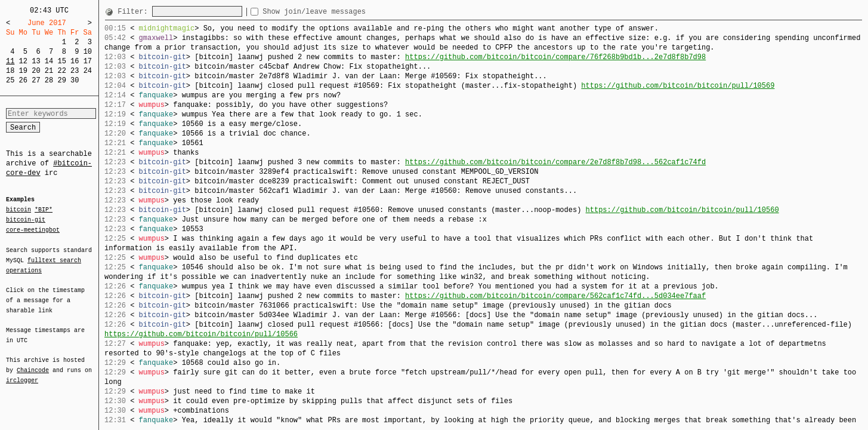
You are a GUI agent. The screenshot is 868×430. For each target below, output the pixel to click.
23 (75, 71)
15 (61, 61)
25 (10, 80)
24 (88, 71)
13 (36, 61)
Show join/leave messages (336, 12)
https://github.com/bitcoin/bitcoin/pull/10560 (682, 210)
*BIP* (44, 210)
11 (10, 61)
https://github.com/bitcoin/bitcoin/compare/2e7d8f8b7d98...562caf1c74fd (555, 162)
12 (23, 61)
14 (49, 61)
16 (75, 61)
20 (36, 71)
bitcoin (18, 210)
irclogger (22, 373)
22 (61, 71)
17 (88, 61)
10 (88, 52)
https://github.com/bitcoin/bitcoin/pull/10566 (201, 334)
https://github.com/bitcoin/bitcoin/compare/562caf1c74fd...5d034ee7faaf (555, 296)
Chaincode (33, 363)
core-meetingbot (33, 229)
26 (23, 80)
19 (23, 71)
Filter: (135, 12)
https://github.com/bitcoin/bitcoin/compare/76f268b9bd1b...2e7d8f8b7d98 (555, 57)
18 (10, 71)
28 (49, 80)
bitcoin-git (26, 220)
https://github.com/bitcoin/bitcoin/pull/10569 (678, 86)
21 (49, 71)
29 (61, 80)
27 (36, 80)
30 (75, 80)
